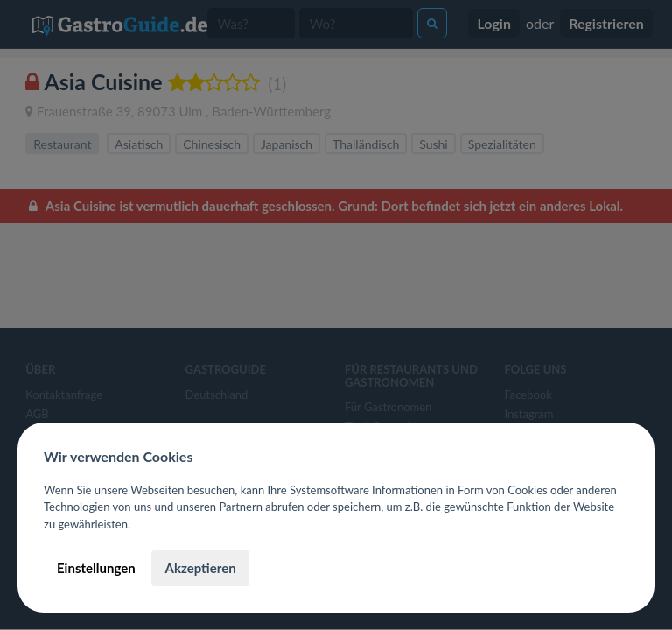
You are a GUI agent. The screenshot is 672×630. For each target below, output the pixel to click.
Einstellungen (96, 568)
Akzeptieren (200, 568)
